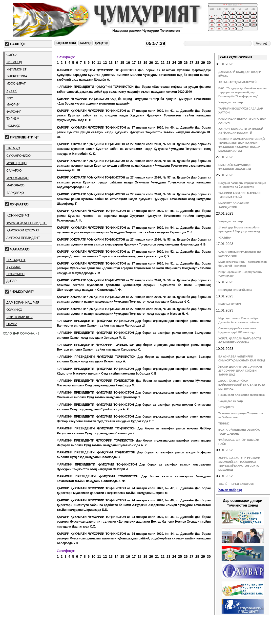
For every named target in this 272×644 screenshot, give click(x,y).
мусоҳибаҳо (18, 178)
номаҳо (13, 126)
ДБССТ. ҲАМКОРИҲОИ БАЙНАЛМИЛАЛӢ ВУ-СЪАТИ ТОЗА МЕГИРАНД (242, 385)
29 (226, 29)
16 (233, 21)
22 (226, 25)
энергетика (17, 76)
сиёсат (13, 55)
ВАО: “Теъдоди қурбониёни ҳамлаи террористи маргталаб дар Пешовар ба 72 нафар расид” (242, 92)
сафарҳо (14, 170)
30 (233, 29)
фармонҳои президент (27, 223)
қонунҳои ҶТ (18, 215)
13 (212, 21)
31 (240, 29)
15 (226, 21)
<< (224, 5)
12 (253, 17)
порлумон (15, 274)
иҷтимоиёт (16, 69)
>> (241, 5)
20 (212, 25)
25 (246, 25)
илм (10, 98)
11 (246, 17)
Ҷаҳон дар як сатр (231, 102)
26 (253, 25)
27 (212, 29)
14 (219, 21)
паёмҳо (13, 148)
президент (16, 260)
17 (240, 21)
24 (240, 25)
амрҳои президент (23, 238)
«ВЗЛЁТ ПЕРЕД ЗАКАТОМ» (236, 484)
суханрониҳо (19, 156)
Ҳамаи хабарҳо (230, 490)
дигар (11, 281)
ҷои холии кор (20, 317)
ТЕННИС (224, 423)
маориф (13, 104)
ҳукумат (14, 267)
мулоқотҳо (16, 163)
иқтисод (14, 62)
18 (246, 21)
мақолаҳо (15, 185)
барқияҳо (15, 193)
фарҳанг (14, 112)
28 (219, 29)
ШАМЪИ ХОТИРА (230, 304)
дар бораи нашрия (23, 302)
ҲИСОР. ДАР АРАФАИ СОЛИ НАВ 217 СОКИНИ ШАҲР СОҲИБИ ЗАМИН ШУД (240, 371)
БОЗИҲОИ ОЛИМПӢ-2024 (235, 290)
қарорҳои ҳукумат (23, 230)
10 (240, 17)
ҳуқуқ (12, 91)
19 (253, 21)
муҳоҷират (16, 83)
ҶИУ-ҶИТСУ (226, 407)
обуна (12, 324)
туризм (13, 119)
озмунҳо (14, 310)
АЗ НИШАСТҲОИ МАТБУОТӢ (237, 82)
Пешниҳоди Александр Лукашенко (241, 395)
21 (219, 25)
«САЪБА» (225, 238)
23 (233, 25)
